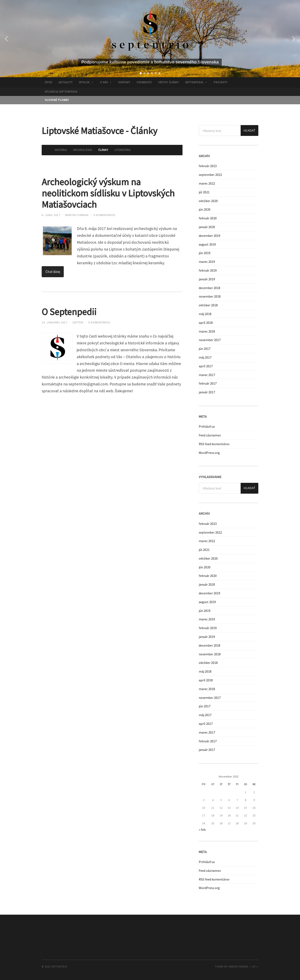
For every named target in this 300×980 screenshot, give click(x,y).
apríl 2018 (206, 323)
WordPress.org (209, 453)
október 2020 (208, 201)
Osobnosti (144, 82)
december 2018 (209, 288)
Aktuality (66, 82)
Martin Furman (77, 215)
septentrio (59, 966)
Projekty (221, 82)
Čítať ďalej (53, 272)
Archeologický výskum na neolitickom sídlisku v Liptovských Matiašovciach (108, 193)
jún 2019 (205, 253)
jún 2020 (205, 209)
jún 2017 (205, 349)
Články (103, 150)
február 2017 (208, 383)
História (61, 150)
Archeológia (83, 150)
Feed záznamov (210, 435)
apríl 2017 (206, 366)
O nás (106, 82)
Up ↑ (255, 966)
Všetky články (169, 82)
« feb (202, 830)
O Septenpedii (69, 312)
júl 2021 (204, 192)
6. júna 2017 (51, 215)
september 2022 (210, 175)
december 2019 (209, 236)
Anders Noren (238, 966)
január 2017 (207, 392)
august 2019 (207, 244)
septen (78, 322)
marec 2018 (207, 331)
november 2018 (210, 296)
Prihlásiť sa (207, 426)
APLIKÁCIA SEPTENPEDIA (61, 92)
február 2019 (208, 270)
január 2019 (207, 279)
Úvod (49, 82)
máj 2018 (205, 314)
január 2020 (207, 227)
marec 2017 (207, 375)
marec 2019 (207, 262)
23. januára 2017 (55, 322)
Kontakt (124, 82)
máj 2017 (205, 357)
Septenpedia (196, 82)
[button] (6, 39)
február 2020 (208, 218)
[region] (150, 39)
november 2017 (210, 340)
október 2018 (208, 305)
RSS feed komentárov (214, 444)
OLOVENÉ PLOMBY (57, 100)
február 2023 (208, 166)
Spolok (86, 82)
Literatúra (123, 150)
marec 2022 (207, 183)
